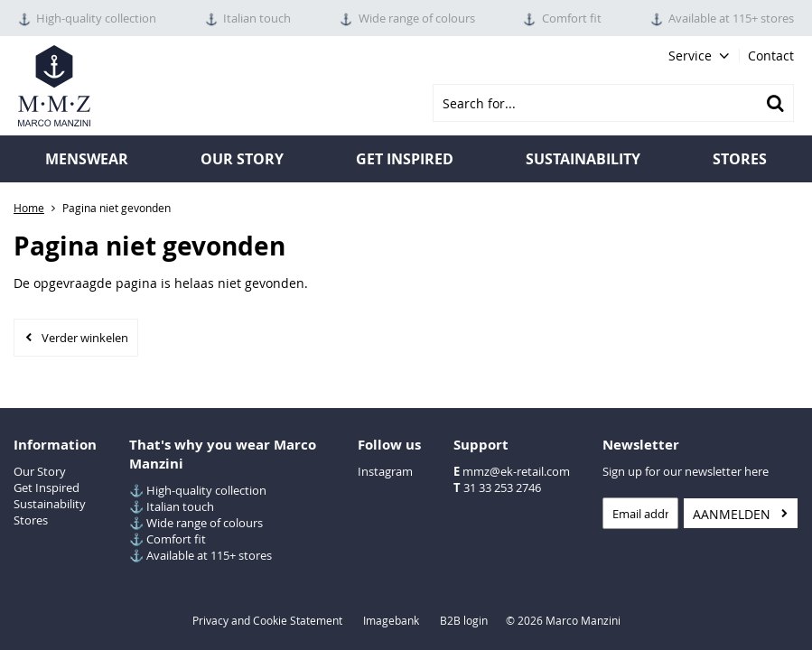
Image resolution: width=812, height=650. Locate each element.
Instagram (385, 471)
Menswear (87, 159)
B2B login (464, 620)
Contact (771, 56)
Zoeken (775, 103)
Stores (740, 159)
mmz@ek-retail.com (516, 471)
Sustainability (583, 159)
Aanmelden (732, 514)
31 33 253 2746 (502, 487)
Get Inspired (47, 487)
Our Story (242, 159)
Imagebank (391, 620)
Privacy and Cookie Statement (267, 620)
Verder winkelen (85, 338)
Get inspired (405, 159)
